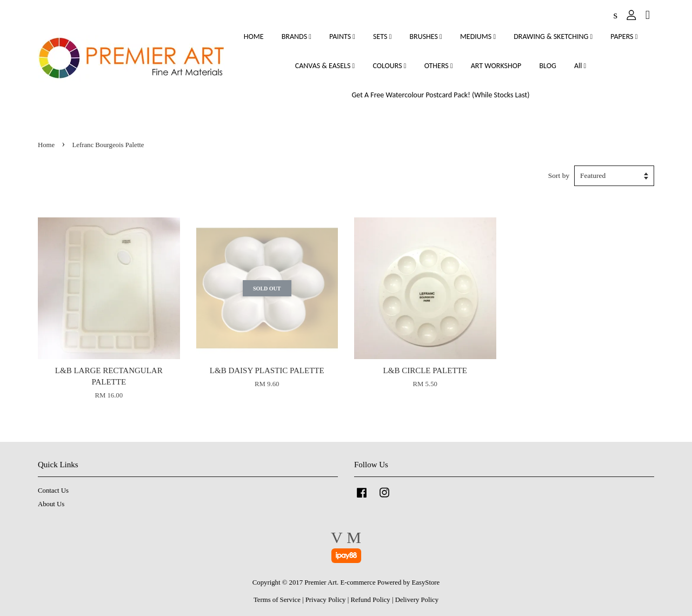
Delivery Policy (417, 600)
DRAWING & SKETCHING (553, 37)
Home (46, 145)
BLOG (547, 66)
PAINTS (342, 37)
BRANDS (297, 37)
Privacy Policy (326, 600)
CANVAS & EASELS (325, 66)
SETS (382, 37)
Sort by (559, 175)
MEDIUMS (478, 37)
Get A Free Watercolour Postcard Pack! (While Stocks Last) (440, 95)
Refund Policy (370, 600)
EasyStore (426, 582)
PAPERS (624, 37)
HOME (254, 37)
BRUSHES (425, 37)
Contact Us (53, 491)
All (580, 66)
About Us (51, 504)
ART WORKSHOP (496, 66)
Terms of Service (277, 600)
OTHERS (439, 66)
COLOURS (389, 66)
